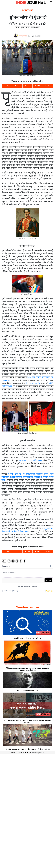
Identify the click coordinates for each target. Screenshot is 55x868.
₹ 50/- (27, 86)
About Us (14, 751)
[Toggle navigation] (51, 2)
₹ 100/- (38, 86)
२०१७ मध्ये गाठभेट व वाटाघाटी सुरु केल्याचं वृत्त (27, 379)
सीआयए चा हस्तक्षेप (33, 383)
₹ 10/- (7, 86)
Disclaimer (21, 751)
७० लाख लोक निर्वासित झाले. (31, 460)
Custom (48, 86)
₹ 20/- (17, 86)
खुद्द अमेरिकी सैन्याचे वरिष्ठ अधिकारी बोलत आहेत (27, 530)
